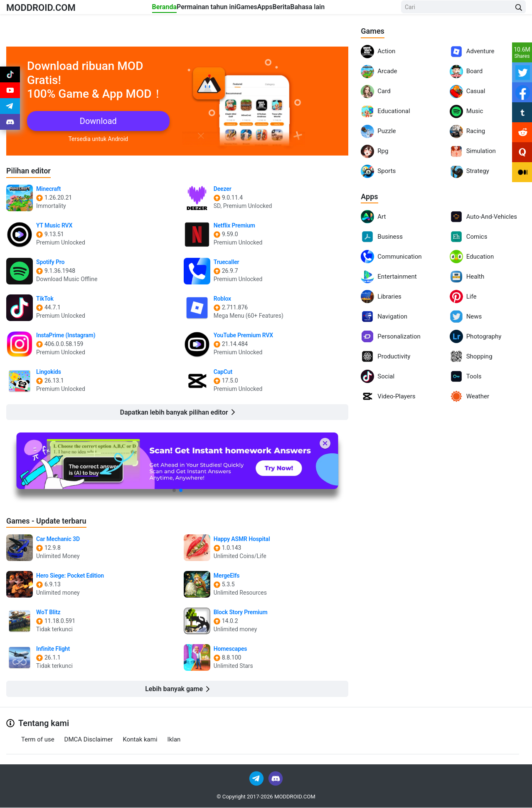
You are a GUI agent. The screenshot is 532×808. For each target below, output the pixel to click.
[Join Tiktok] (10, 77)
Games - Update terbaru (51, 521)
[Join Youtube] (10, 96)
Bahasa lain (358, 9)
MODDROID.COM (50, 9)
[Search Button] (519, 9)
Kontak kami (140, 740)
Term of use (38, 740)
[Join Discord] (276, 779)
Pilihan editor (31, 170)
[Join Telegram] (257, 779)
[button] (174, 491)
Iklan (174, 740)
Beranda (132, 9)
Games (248, 9)
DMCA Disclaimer (89, 740)
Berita (316, 9)
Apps (283, 9)
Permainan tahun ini (191, 9)
